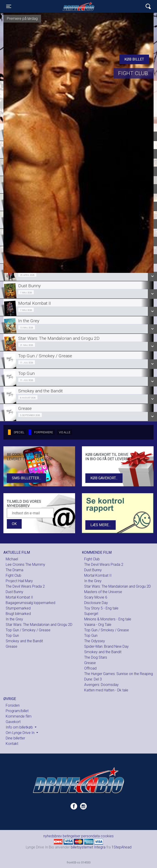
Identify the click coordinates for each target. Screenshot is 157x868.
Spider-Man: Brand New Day (106, 646)
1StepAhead (122, 847)
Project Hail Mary (19, 581)
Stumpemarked (18, 608)
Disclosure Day (96, 603)
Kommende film (19, 716)
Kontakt (12, 744)
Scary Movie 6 (96, 597)
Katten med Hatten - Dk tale (106, 690)
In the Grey (14, 619)
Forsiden (13, 705)
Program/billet (17, 711)
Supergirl (91, 614)
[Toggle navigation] (9, 6)
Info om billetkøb (20, 727)
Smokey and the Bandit (24, 641)
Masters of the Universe (103, 592)
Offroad (90, 668)
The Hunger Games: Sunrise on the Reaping (119, 674)
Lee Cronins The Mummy (25, 565)
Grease (12, 646)
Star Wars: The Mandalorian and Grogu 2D (39, 625)
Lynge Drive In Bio (78, 6)
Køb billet (134, 59)
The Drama (14, 570)
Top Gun (12, 636)
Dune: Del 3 (93, 679)
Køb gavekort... (104, 478)
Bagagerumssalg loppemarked (30, 603)
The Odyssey (95, 641)
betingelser (72, 836)
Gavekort (13, 722)
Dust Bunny (14, 592)
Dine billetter (15, 738)
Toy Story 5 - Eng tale (101, 608)
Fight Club (13, 575)
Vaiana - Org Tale (98, 625)
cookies (107, 836)
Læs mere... (101, 525)
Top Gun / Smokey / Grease (28, 630)
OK (14, 524)
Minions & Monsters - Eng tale (108, 619)
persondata (90, 836)
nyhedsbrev (53, 836)
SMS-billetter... (26, 478)
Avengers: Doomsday (101, 685)
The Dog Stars (96, 657)
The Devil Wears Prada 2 (25, 586)
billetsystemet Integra (88, 847)
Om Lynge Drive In (21, 733)
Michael (12, 559)
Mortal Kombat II (19, 597)
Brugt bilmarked (18, 614)
